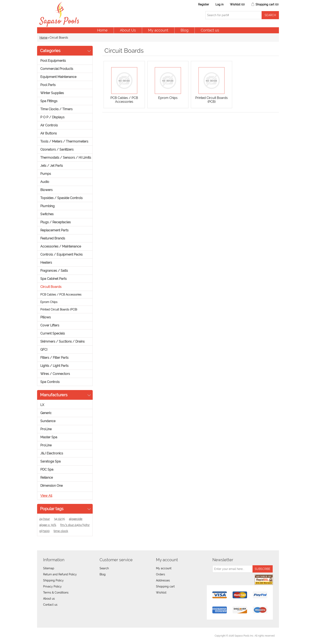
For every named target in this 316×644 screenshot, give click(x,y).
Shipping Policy (53, 580)
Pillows (46, 317)
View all (46, 496)
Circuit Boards (51, 287)
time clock (61, 531)
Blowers (46, 190)
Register (204, 4)
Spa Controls (50, 382)
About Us (128, 30)
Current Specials (53, 333)
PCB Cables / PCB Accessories (61, 295)
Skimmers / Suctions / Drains (62, 341)
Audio (45, 182)
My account (158, 30)
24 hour (45, 519)
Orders (161, 574)
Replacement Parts (54, 230)
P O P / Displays (52, 117)
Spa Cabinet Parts (54, 279)
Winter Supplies (52, 93)
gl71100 (44, 531)
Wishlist (161, 593)
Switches (47, 214)
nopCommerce (63, 636)
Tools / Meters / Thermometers (64, 141)
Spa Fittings (49, 101)
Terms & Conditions (56, 593)
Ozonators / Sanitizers (57, 149)
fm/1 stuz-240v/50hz (75, 525)
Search (104, 568)
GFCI (44, 350)
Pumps (46, 174)
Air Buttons (49, 133)
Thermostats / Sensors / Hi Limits (66, 158)
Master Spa (49, 437)
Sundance (48, 421)
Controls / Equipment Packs (61, 254)
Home (102, 30)
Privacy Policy (52, 586)
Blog (185, 30)
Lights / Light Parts (54, 366)
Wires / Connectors (55, 374)
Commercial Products (57, 69)
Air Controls (49, 125)
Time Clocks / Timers (56, 109)
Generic (46, 413)
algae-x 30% (48, 525)
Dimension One (51, 486)
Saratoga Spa (50, 461)
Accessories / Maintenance (61, 246)
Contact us (210, 30)
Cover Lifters (50, 325)
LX (42, 405)
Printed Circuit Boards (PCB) (59, 309)
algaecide (76, 519)
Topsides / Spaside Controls (61, 198)
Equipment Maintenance (58, 77)
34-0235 (59, 519)
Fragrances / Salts (54, 271)
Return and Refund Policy (60, 574)
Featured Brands (53, 238)
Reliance (47, 478)
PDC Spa (47, 469)
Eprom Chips (49, 302)
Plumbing (47, 206)
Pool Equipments (53, 61)
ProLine (46, 429)
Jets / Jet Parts (52, 166)
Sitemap (49, 568)
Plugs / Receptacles (56, 222)
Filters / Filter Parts (54, 358)
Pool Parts (48, 85)
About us (49, 599)
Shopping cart (165, 586)
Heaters (46, 263)
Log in (219, 4)
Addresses (163, 580)
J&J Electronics (52, 453)
